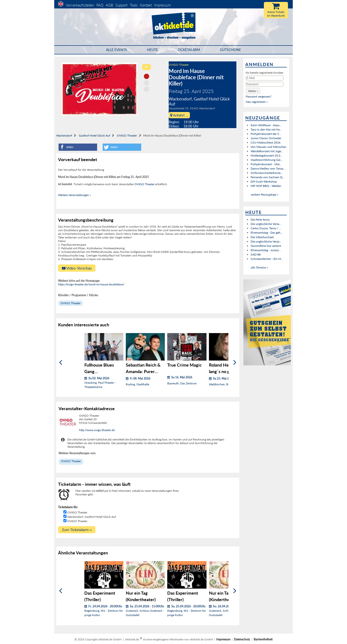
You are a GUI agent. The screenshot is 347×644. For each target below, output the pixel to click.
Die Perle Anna (260, 220)
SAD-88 (256, 254)
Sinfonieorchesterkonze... (267, 173)
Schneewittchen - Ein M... (267, 259)
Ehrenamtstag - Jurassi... (266, 250)
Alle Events (117, 50)
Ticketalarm (189, 50)
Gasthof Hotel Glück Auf (94, 135)
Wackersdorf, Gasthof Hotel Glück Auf (92, 517)
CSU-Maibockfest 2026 (266, 142)
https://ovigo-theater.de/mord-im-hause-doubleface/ (91, 284)
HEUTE (152, 50)
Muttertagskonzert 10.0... (267, 155)
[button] (78, 147)
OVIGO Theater (179, 65)
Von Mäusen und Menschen (268, 147)
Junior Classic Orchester (266, 138)
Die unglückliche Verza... (266, 224)
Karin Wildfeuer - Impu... (266, 125)
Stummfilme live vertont (266, 246)
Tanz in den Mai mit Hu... (266, 129)
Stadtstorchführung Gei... (267, 160)
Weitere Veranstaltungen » (74, 195)
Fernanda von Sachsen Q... (268, 177)
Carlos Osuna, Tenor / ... (266, 228)
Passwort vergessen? (259, 96)
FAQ (100, 5)
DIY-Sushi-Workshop (264, 181)
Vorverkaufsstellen (80, 5)
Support (121, 5)
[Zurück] (61, 363)
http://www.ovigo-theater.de (97, 430)
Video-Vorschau (77, 268)
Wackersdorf (64, 135)
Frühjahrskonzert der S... (266, 134)
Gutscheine (230, 50)
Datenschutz (242, 639)
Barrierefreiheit (263, 639)
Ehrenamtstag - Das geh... (267, 233)
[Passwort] (265, 84)
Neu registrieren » (257, 102)
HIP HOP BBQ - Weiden (266, 186)
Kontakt (146, 5)
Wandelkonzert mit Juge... (267, 151)
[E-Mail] (265, 78)
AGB (109, 5)
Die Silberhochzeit (262, 237)
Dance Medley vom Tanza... (268, 168)
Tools (134, 5)
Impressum (163, 5)
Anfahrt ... (179, 115)
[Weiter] (235, 363)
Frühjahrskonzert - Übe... (266, 164)
